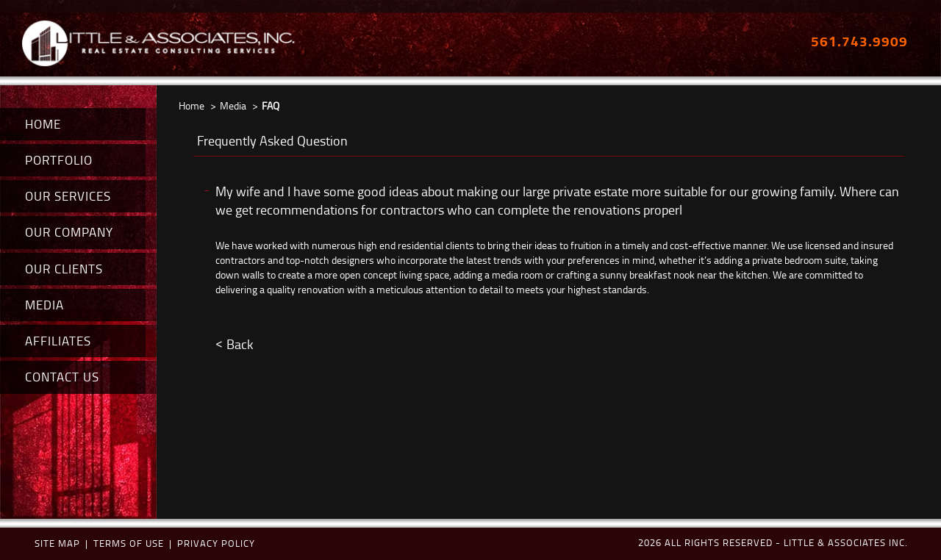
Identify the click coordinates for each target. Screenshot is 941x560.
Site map (57, 543)
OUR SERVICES (68, 196)
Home (192, 105)
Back (240, 344)
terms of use (129, 543)
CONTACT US (62, 377)
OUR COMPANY (69, 232)
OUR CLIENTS (64, 269)
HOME (43, 124)
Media (233, 105)
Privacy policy (216, 543)
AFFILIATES (58, 341)
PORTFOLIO (59, 160)
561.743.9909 (859, 41)
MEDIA (44, 305)
